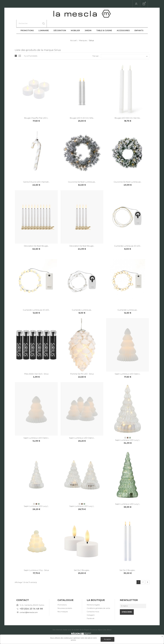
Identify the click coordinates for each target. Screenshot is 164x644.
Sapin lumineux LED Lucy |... (128, 432)
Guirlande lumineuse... (82, 302)
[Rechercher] (32, 4)
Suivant (147, 574)
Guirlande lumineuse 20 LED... (128, 238)
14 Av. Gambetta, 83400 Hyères (32, 597)
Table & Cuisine (104, 23)
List (20, 48)
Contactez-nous (93, 604)
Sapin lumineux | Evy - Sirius (36, 563)
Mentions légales (93, 597)
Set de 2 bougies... (82, 563)
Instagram (91, 607)
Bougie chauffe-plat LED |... (36, 110)
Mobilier (75, 23)
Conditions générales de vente (98, 601)
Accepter (107, 639)
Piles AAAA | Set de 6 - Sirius (36, 366)
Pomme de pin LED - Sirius (82, 366)
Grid (16, 48)
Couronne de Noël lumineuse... (82, 174)
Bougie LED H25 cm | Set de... (128, 110)
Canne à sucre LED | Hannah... (36, 174)
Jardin (88, 23)
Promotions (27, 23)
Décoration (60, 23)
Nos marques (63, 604)
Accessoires (123, 23)
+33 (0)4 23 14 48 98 (31, 601)
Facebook (91, 611)
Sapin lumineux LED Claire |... (128, 366)
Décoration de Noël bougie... (36, 238)
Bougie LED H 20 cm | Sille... (82, 110)
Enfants (139, 23)
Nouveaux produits (65, 601)
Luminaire (44, 23)
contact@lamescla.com (29, 605)
